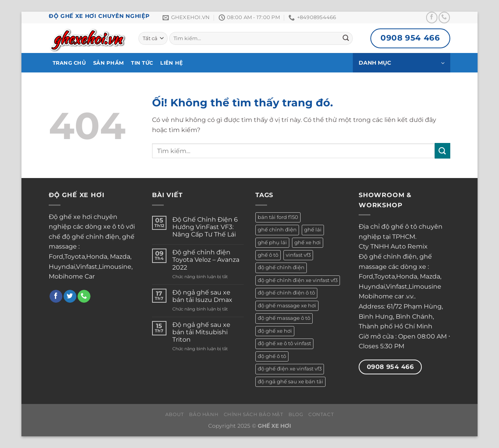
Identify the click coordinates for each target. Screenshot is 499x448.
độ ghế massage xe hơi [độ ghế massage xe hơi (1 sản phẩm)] (287, 306)
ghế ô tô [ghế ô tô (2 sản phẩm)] (268, 255)
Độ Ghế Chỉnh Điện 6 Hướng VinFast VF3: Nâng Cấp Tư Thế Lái (205, 227)
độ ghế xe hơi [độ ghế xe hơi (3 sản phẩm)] (275, 331)
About (175, 414)
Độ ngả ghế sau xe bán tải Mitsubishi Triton (201, 332)
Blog (296, 414)
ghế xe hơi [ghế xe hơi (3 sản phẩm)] (308, 243)
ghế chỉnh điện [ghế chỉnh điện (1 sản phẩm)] (277, 230)
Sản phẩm (108, 63)
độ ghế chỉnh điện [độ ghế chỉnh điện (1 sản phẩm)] (281, 267)
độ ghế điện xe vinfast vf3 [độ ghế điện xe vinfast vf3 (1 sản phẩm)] (290, 369)
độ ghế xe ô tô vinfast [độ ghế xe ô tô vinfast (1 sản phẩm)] (284, 343)
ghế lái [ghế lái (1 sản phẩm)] (313, 230)
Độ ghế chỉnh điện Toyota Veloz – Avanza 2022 (206, 260)
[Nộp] (346, 39)
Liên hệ (172, 63)
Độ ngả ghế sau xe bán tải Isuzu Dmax (202, 296)
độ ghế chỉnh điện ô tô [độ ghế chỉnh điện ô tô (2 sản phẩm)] (286, 293)
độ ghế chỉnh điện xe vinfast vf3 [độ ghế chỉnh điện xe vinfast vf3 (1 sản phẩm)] (298, 280)
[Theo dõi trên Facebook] (432, 17)
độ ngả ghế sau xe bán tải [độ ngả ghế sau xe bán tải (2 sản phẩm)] (290, 382)
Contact (321, 414)
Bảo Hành (204, 414)
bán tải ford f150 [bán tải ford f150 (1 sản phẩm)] (278, 217)
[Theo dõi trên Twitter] (70, 296)
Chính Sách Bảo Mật (254, 414)
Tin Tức (142, 63)
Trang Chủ (69, 63)
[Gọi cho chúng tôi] (444, 17)
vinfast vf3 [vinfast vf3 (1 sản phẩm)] (298, 255)
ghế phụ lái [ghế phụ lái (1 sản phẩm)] (272, 243)
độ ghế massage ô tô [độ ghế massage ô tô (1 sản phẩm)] (284, 318)
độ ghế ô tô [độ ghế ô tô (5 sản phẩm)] (272, 356)
